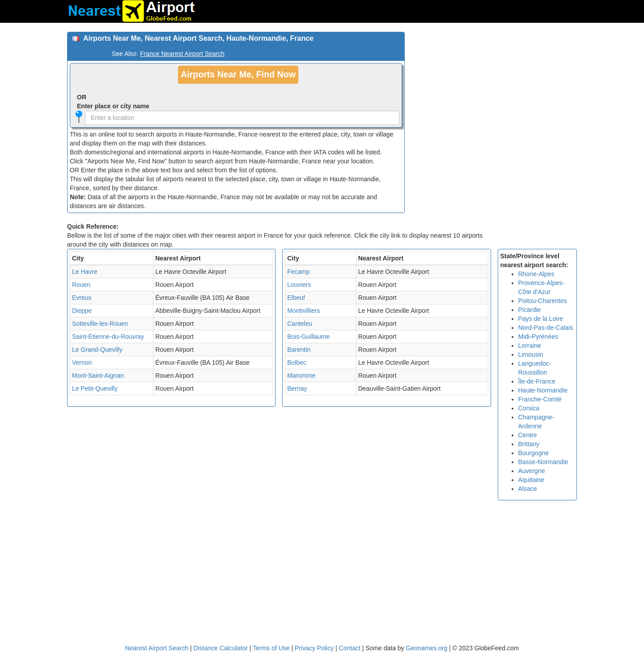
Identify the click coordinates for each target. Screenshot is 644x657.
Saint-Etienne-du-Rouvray (108, 337)
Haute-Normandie (543, 390)
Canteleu (300, 324)
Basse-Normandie (543, 462)
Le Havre (85, 272)
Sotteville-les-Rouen (100, 324)
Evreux (82, 298)
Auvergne (532, 471)
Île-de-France (537, 381)
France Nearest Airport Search (182, 54)
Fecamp (299, 272)
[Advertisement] (494, 94)
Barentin (299, 350)
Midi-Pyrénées (538, 337)
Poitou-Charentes (543, 301)
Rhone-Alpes (536, 274)
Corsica (529, 408)
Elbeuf (296, 298)
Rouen (81, 285)
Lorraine (530, 346)
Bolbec (297, 363)
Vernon (82, 363)
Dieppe (82, 311)
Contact (350, 648)
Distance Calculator (221, 648)
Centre (528, 435)
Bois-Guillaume (308, 337)
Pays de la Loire (541, 319)
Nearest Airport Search (157, 648)
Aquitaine (531, 480)
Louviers (299, 285)
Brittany (529, 444)
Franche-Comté (540, 399)
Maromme (301, 375)
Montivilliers (303, 311)
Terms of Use (272, 648)
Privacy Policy (315, 648)
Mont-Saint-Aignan (98, 375)
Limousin (531, 354)
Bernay (297, 388)
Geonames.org (427, 648)
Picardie (530, 310)
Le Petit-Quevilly (95, 388)
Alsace (528, 489)
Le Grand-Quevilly (97, 350)
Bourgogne (534, 453)
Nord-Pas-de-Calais (546, 328)
